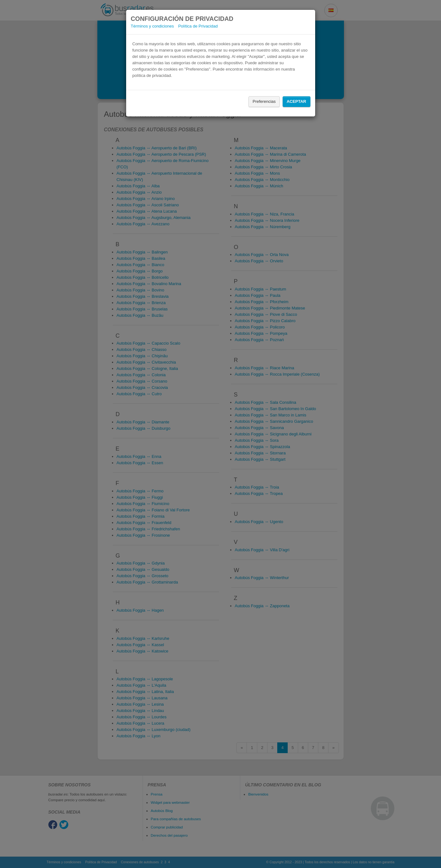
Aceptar (297, 101)
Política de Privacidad (198, 26)
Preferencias (264, 101)
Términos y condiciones (153, 26)
